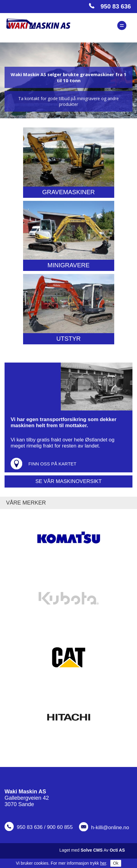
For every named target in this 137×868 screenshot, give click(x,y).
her (103, 863)
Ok (116, 863)
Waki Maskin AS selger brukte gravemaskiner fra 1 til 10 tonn (68, 77)
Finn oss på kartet (52, 464)
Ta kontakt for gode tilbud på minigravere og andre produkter (68, 101)
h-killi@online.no (110, 827)
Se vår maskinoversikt (68, 481)
